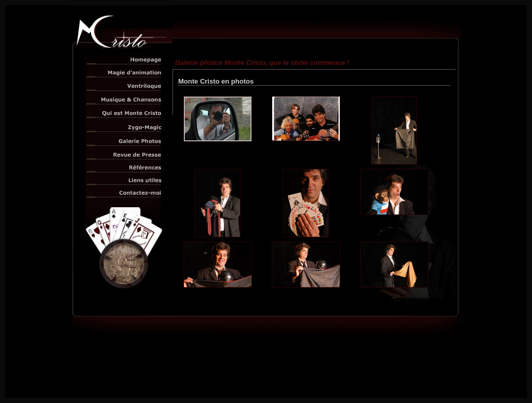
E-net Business (329, 382)
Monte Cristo (277, 377)
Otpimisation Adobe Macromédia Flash (266, 390)
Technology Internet (289, 382)
